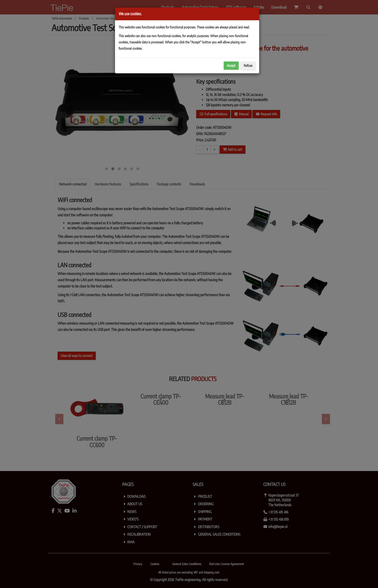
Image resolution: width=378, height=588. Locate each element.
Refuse (248, 65)
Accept (231, 65)
